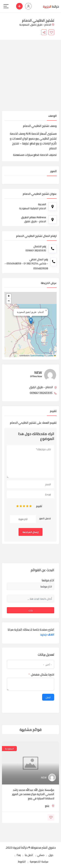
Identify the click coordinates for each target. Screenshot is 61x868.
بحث (31, 610)
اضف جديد (47, 635)
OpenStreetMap (37, 356)
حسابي (41, 855)
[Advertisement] (30, 79)
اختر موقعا (48, 580)
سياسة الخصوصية (39, 861)
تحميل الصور (45, 518)
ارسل (48, 697)
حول (51, 855)
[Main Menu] (6, 6)
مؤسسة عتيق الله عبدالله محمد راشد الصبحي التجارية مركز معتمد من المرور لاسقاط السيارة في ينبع (33, 794)
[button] (31, 321)
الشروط (22, 861)
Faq (19, 855)
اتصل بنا (29, 855)
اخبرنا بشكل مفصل (43, 675)
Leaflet (52, 356)
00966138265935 (43, 393)
